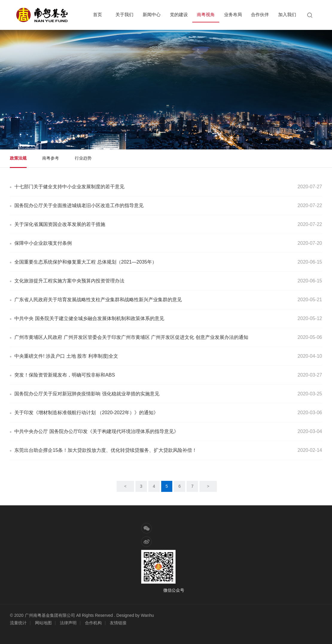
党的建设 (179, 14)
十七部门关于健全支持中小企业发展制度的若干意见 (69, 187)
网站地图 (43, 623)
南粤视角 (206, 14)
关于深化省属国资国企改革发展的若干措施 (60, 224)
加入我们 (287, 14)
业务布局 (233, 14)
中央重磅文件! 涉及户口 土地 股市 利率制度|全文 (66, 356)
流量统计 (18, 623)
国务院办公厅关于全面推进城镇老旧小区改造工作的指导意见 (79, 205)
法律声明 (68, 623)
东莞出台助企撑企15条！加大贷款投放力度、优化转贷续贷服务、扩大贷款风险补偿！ (106, 450)
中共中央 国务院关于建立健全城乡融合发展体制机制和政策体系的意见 (89, 318)
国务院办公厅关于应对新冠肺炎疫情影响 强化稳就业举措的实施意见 (87, 394)
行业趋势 (83, 158)
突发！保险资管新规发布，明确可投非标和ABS (65, 375)
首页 (98, 14)
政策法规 (18, 158)
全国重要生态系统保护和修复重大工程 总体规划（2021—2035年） (86, 262)
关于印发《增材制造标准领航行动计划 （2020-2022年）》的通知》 (86, 413)
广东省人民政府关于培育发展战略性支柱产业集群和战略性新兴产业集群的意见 (98, 300)
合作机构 (93, 623)
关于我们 (124, 14)
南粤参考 (51, 158)
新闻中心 (152, 14)
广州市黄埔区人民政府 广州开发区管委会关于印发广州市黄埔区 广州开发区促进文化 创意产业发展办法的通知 (131, 337)
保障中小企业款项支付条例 (43, 243)
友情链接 (118, 623)
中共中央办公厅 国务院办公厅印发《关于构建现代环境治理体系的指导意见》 (96, 431)
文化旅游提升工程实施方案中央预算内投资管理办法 (69, 281)
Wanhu (147, 615)
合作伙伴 (260, 14)
